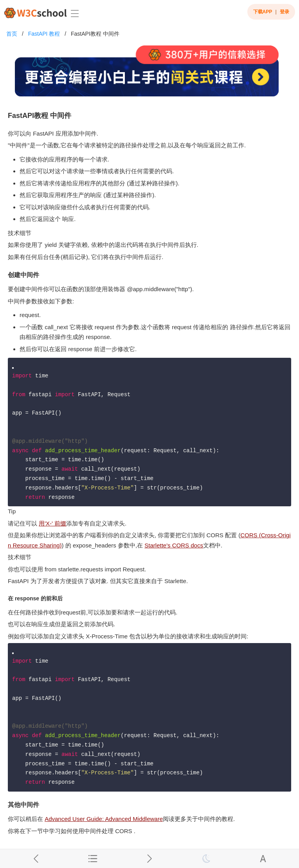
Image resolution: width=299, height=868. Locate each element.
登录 (285, 12)
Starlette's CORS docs (174, 545)
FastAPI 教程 (44, 34)
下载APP (263, 12)
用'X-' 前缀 (52, 523)
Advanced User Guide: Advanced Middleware (104, 819)
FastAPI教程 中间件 (95, 34)
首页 (12, 34)
